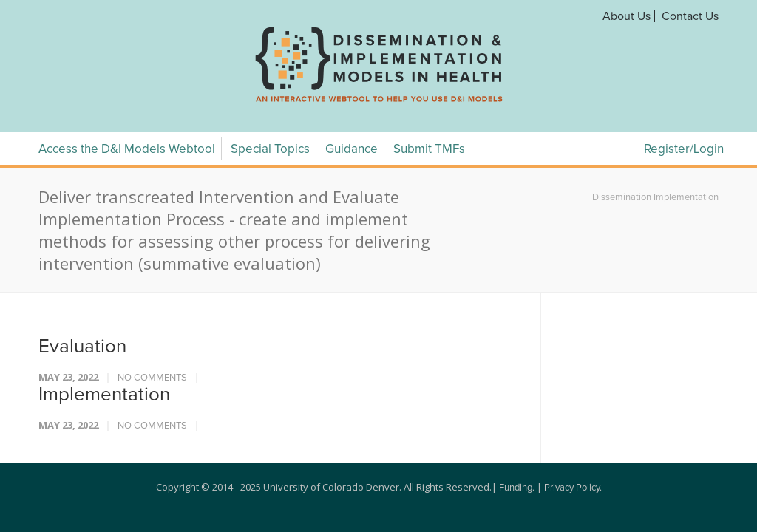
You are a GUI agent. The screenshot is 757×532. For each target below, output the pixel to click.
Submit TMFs (429, 150)
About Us (627, 16)
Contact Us (690, 16)
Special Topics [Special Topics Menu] (270, 150)
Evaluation (82, 347)
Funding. (517, 488)
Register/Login (684, 150)
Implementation (104, 395)
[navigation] (378, 102)
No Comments (152, 378)
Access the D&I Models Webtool (127, 150)
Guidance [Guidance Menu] (352, 150)
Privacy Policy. (573, 488)
